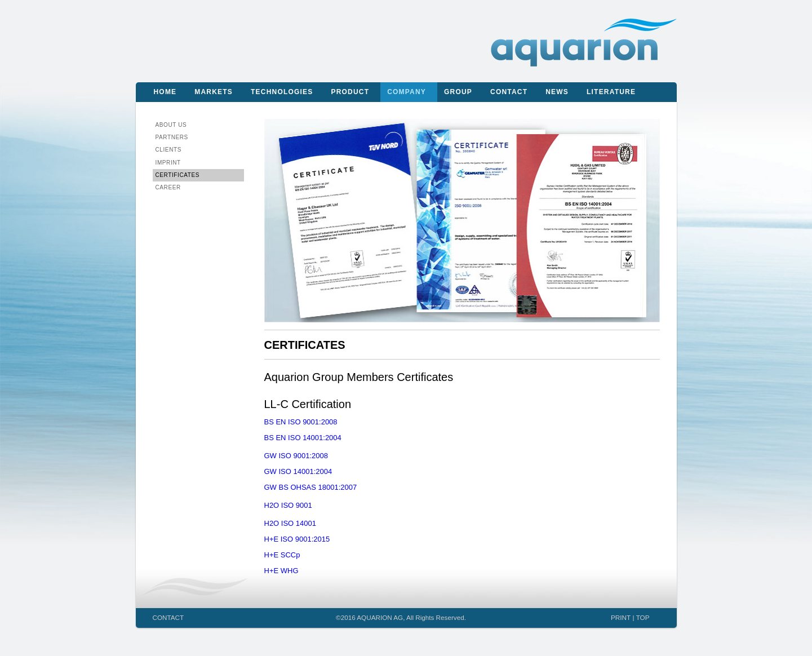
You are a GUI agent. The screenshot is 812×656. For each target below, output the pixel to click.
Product (350, 92)
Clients (168, 150)
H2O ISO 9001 (288, 505)
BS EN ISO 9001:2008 (301, 422)
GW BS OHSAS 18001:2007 (311, 487)
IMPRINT (168, 163)
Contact (509, 92)
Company (407, 92)
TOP (643, 617)
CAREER (168, 187)
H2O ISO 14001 (290, 523)
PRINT (621, 617)
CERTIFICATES (178, 175)
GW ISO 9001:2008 (296, 456)
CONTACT (168, 617)
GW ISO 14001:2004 (298, 471)
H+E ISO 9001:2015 (297, 539)
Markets (214, 92)
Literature (611, 92)
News (557, 92)
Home (165, 92)
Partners (172, 137)
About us (171, 125)
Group (458, 92)
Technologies (282, 92)
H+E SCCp (282, 555)
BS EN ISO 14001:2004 (303, 438)
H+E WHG (281, 571)
